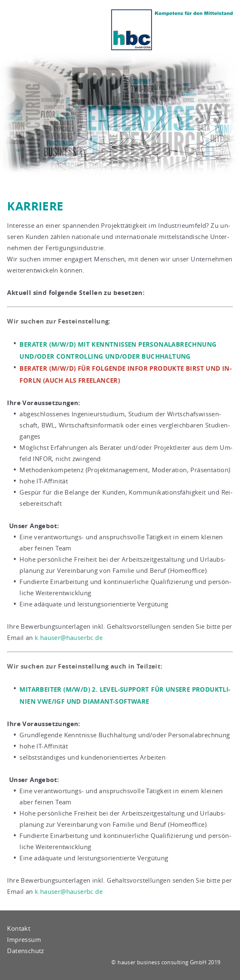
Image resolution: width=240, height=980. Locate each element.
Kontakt (19, 928)
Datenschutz (25, 951)
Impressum (24, 939)
